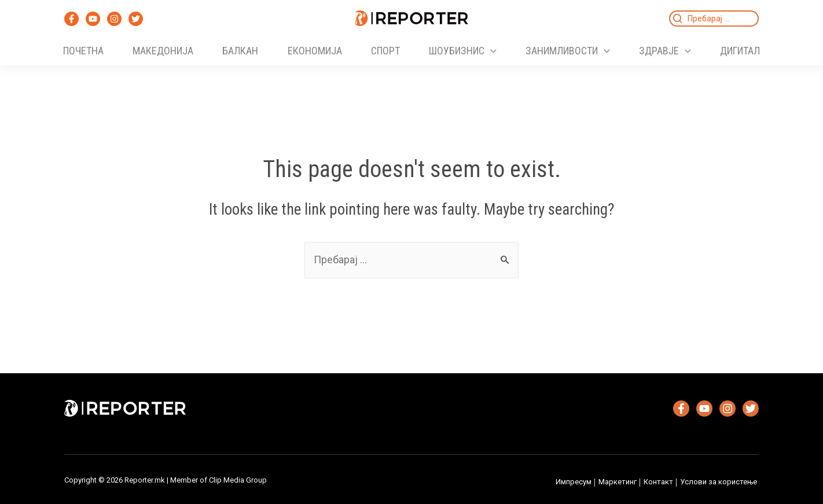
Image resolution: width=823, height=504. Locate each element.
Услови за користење (719, 482)
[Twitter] (136, 19)
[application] (491, 51)
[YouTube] (93, 19)
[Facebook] (71, 19)
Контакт (658, 482)
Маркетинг (618, 482)
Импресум (574, 482)
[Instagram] (114, 19)
